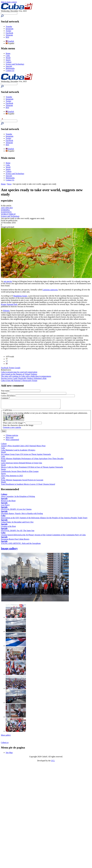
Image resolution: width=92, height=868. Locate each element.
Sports (8, 60)
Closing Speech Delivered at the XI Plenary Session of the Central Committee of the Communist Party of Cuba (43, 537)
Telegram (9, 35)
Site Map (9, 754)
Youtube (9, 27)
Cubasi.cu (5, 744)
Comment (5, 398)
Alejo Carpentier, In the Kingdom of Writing (18, 498)
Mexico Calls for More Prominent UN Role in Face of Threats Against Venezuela (32, 469)
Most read (10, 439)
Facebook (9, 33)
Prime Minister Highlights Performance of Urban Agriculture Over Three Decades (32, 460)
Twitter (8, 31)
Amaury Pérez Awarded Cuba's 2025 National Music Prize (23, 448)
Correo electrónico (8, 396)
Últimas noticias (12, 437)
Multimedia (10, 68)
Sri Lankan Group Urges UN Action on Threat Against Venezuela (26, 456)
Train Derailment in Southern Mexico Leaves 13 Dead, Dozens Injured (28, 486)
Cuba (8, 56)
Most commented (12, 441)
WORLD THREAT (8, 214)
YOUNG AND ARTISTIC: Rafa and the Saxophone (21, 545)
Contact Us (10, 71)
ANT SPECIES (7, 208)
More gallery (6, 737)
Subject (4, 393)
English (10, 41)
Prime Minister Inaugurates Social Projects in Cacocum (22, 482)
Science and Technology (15, 64)
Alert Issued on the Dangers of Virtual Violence (19, 374)
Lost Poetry (5, 507)
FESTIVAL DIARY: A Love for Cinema (16, 511)
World (8, 58)
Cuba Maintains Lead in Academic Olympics (18, 452)
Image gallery (9, 550)
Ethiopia (6, 311)
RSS (7, 37)
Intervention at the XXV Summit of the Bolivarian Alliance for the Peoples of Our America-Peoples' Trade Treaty (44, 520)
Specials (9, 66)
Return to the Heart (8, 502)
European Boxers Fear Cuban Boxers (15, 541)
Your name (5, 391)
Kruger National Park (9, 304)
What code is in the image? (14, 425)
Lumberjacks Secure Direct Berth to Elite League (20, 473)
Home (8, 53)
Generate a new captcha (12, 429)
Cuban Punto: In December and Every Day (17, 524)
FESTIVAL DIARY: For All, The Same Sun (18, 532)
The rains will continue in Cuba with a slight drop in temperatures (26, 376)
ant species (8, 281)
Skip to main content (9, 2)
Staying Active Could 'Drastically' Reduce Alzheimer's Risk (24, 378)
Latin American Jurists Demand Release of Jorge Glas (22, 465)
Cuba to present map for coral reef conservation (19, 372)
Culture (9, 62)
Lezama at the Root (8, 528)
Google (18, 368)
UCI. (53, 762)
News (9, 184)
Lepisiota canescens (50, 290)
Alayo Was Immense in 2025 (12, 477)
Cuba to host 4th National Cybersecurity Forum (19, 381)
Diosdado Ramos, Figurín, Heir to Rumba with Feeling (22, 515)
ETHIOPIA (5, 210)
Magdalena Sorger (20, 296)
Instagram (10, 29)
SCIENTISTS (6, 212)
